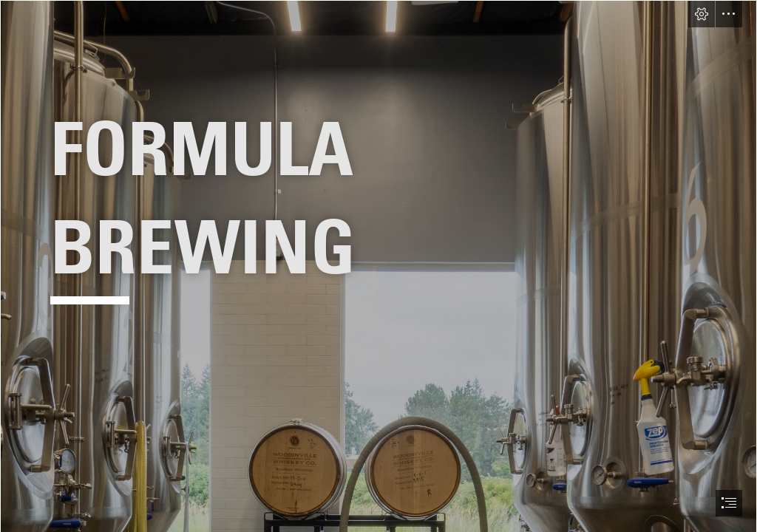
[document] (378, 266)
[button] (702, 14)
